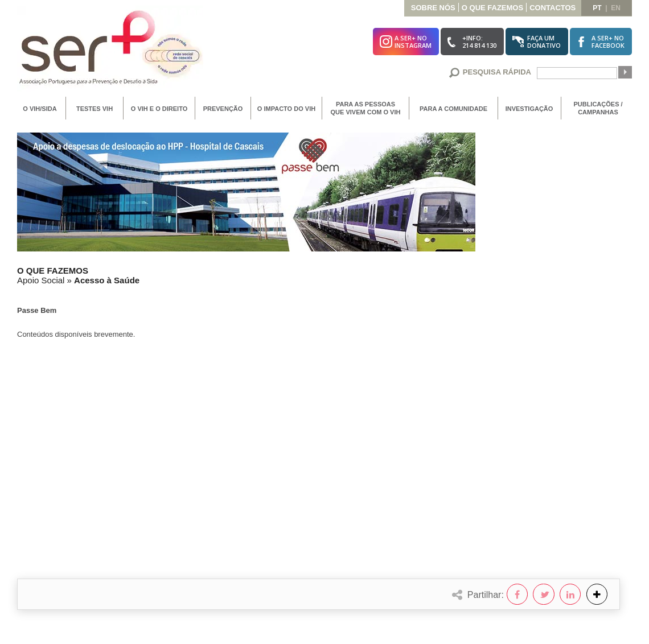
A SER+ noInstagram (413, 42)
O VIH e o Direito (159, 109)
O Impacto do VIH (286, 109)
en (616, 8)
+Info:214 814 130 (479, 42)
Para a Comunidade (453, 109)
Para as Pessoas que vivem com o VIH (366, 108)
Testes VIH (95, 109)
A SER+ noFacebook (608, 42)
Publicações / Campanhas (598, 108)
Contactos (553, 8)
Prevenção (223, 109)
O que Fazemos (492, 8)
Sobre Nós (433, 8)
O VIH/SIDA (40, 109)
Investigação (529, 109)
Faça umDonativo (544, 42)
